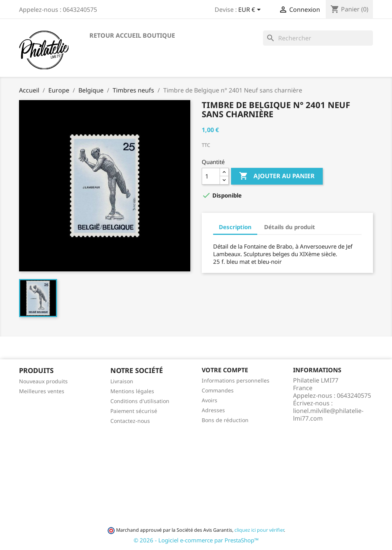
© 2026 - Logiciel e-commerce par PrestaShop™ (196, 540)
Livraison (122, 381)
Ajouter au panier (277, 176)
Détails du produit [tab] (290, 227)
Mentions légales (132, 391)
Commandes (218, 390)
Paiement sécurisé (134, 411)
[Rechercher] (318, 38)
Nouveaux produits (43, 381)
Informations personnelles (236, 380)
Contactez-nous (130, 421)
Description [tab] (235, 227)
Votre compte (225, 370)
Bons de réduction (225, 420)
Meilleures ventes (42, 391)
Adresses (213, 410)
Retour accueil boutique (132, 35)
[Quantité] (211, 176)
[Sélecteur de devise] (251, 10)
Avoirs (210, 400)
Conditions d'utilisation (140, 401)
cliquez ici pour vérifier (259, 530)
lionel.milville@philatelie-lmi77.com (328, 414)
